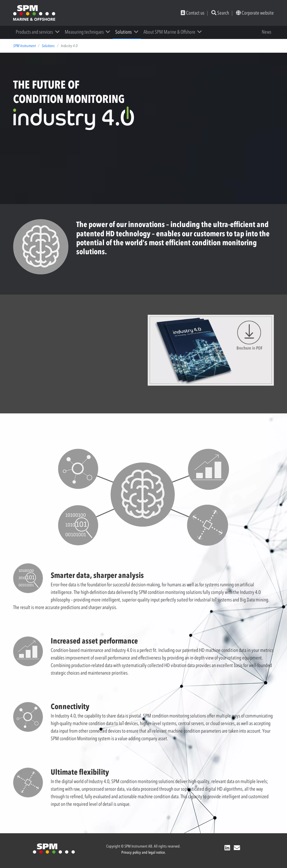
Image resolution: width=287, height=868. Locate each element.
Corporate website (255, 13)
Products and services (34, 32)
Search (220, 13)
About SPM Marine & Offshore (169, 32)
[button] (59, 32)
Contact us (193, 13)
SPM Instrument (24, 46)
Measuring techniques (84, 32)
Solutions (123, 32)
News (267, 32)
